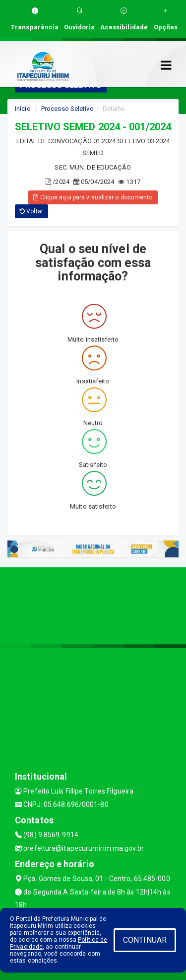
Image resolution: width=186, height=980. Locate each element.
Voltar (31, 211)
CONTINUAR (145, 940)
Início (23, 109)
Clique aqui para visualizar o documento (93, 197)
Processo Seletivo (67, 109)
